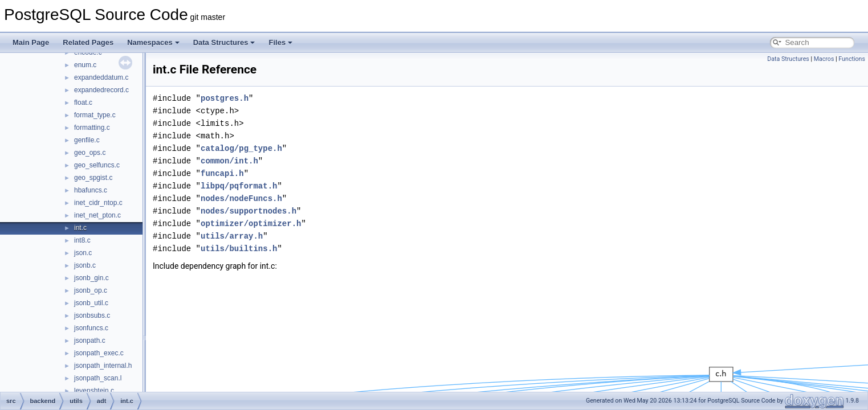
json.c (83, 253)
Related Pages (88, 42)
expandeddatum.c (101, 77)
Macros (824, 59)
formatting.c (92, 128)
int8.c (82, 240)
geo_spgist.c (93, 178)
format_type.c (95, 115)
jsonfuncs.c (91, 328)
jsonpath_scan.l (98, 378)
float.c (83, 102)
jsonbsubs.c (92, 315)
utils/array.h (232, 236)
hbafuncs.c (91, 190)
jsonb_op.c (91, 290)
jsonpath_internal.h (103, 366)
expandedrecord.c (101, 90)
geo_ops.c (90, 153)
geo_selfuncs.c (97, 165)
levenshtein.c (94, 391)
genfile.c (87, 140)
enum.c (85, 65)
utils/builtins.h (239, 249)
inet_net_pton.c (97, 215)
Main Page (31, 42)
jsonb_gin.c (91, 278)
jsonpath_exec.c (99, 353)
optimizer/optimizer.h (251, 224)
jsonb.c (85, 265)
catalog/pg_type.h (241, 148)
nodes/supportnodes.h (248, 211)
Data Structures (224, 42)
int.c (80, 228)
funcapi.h (222, 173)
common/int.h (229, 161)
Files (280, 42)
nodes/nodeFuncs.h (241, 198)
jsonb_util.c (91, 303)
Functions (852, 59)
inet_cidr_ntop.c (98, 203)
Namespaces (153, 42)
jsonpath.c (90, 341)
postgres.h (225, 98)
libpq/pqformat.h (239, 186)
